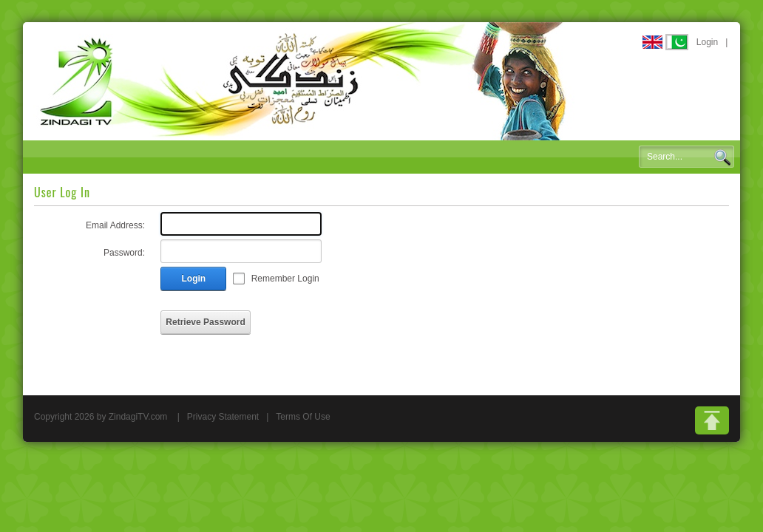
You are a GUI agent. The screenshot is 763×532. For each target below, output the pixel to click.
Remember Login (285, 279)
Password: (124, 253)
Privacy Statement (223, 417)
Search (722, 157)
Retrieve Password (205, 322)
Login (707, 42)
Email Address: (115, 225)
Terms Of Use (303, 417)
